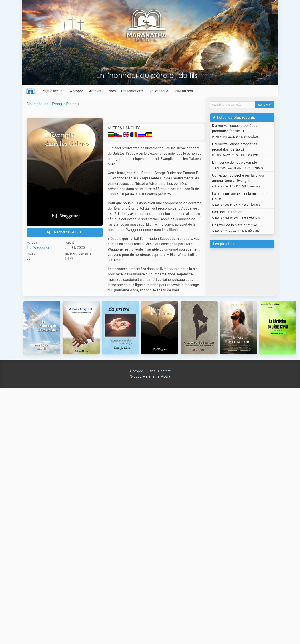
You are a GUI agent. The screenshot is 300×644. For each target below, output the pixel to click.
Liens (151, 371)
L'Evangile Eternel (64, 104)
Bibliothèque (158, 91)
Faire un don (183, 91)
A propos (77, 91)
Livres (111, 91)
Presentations (132, 91)
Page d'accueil (53, 91)
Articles (95, 91)
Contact (164, 371)
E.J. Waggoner (38, 248)
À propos (137, 371)
